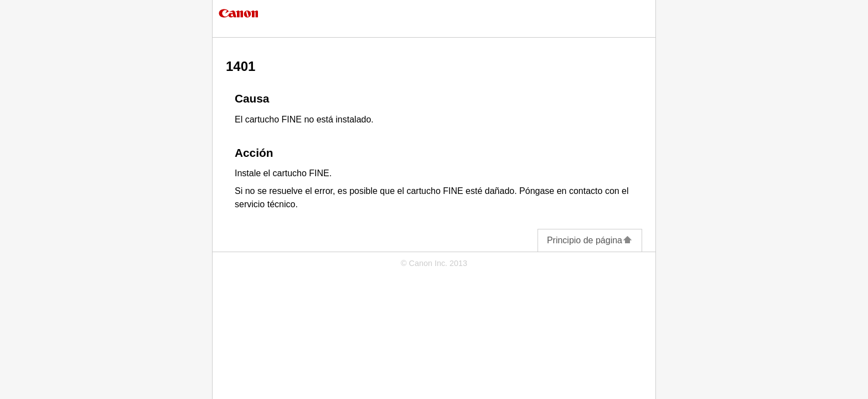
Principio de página (590, 240)
